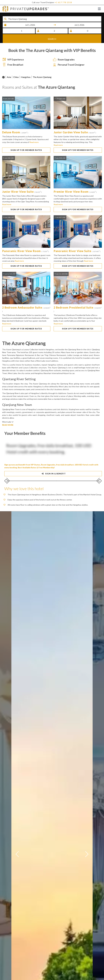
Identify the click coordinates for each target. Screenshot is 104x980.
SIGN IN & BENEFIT (53, 474)
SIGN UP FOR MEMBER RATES (26, 150)
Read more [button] (34, 143)
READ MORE (8, 425)
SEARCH (52, 38)
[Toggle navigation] (99, 9)
